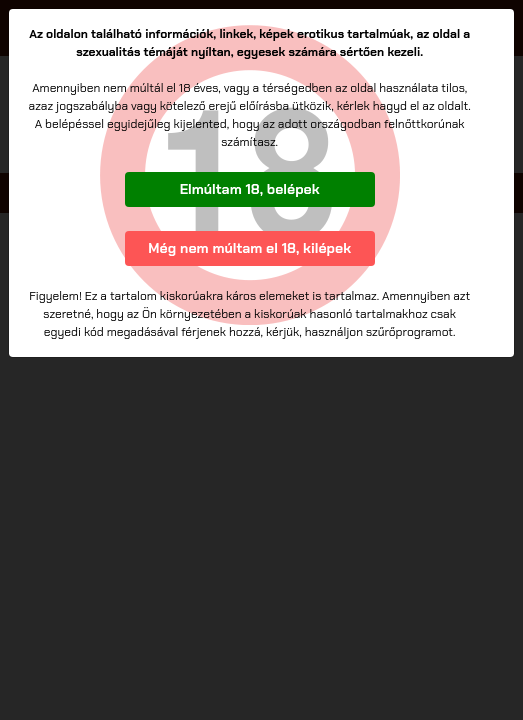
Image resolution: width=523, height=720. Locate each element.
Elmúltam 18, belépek (250, 189)
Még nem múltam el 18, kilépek (249, 248)
